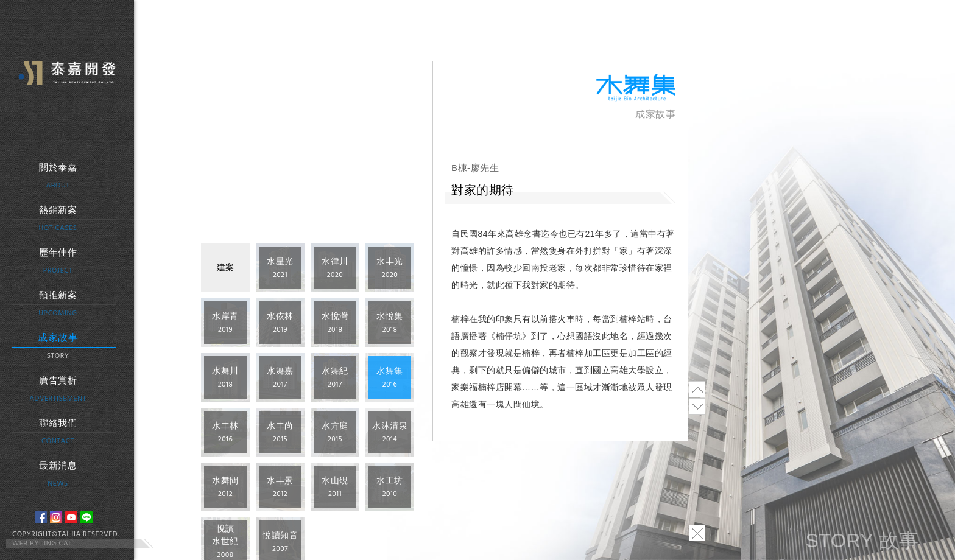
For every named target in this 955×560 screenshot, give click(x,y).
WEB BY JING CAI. (42, 544)
